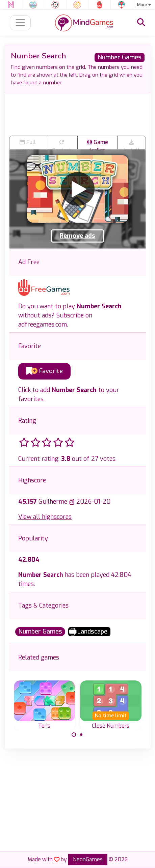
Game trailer (97, 144)
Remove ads (77, 236)
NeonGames (88, 859)
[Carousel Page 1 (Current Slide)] (74, 735)
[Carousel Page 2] (81, 735)
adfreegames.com (43, 325)
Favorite (45, 371)
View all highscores (45, 517)
